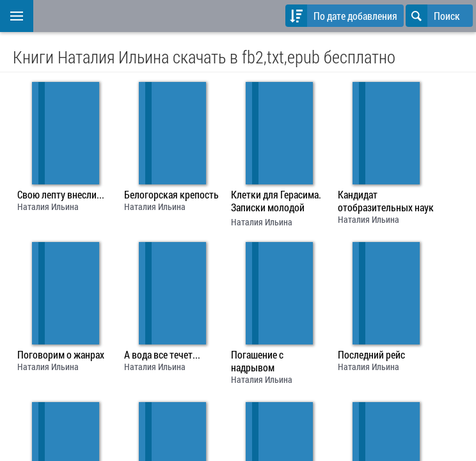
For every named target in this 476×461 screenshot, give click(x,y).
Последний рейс (371, 355)
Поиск (433, 16)
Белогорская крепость (171, 195)
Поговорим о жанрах (61, 355)
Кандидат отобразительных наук (386, 201)
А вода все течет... (162, 355)
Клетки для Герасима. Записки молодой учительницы (276, 202)
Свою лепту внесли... (61, 195)
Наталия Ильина (48, 206)
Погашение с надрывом (257, 361)
